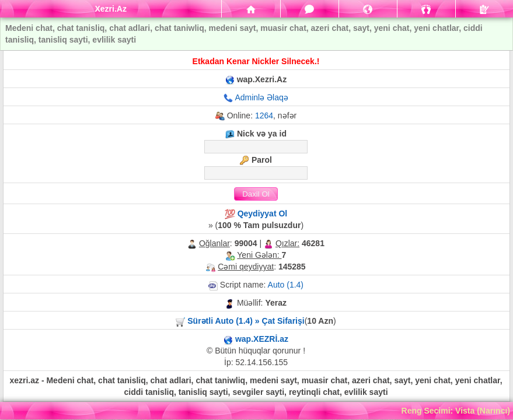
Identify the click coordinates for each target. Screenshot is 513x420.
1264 (264, 116)
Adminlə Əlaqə (261, 97)
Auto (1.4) (286, 285)
